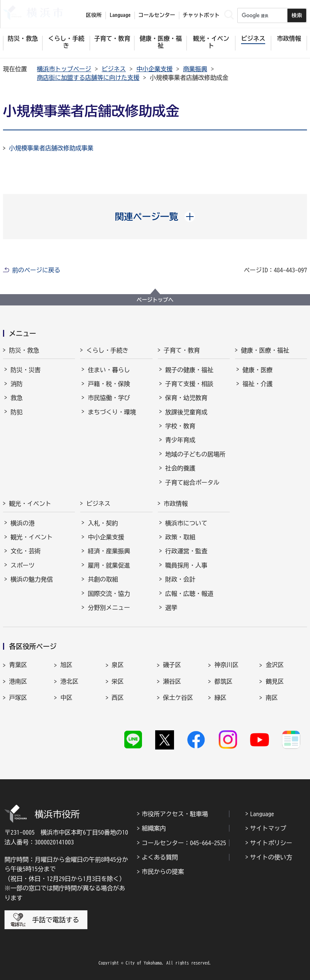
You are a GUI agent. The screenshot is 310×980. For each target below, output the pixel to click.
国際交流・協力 (109, 594)
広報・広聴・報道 (189, 594)
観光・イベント (30, 504)
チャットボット (201, 15)
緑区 (220, 698)
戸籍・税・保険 (109, 384)
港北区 (69, 681)
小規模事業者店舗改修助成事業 (51, 148)
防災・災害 (26, 370)
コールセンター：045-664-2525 (184, 843)
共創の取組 (103, 579)
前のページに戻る (36, 270)
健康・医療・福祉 (265, 350)
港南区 (18, 681)
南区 (272, 698)
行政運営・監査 (186, 551)
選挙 (171, 608)
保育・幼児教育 (186, 398)
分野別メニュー (109, 608)
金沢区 (275, 665)
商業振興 (195, 69)
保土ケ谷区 (178, 698)
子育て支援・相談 (189, 384)
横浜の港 (23, 523)
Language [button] (120, 15)
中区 (66, 698)
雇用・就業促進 (109, 565)
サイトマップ (268, 828)
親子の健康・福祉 (189, 370)
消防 (17, 384)
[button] (155, 217)
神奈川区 (226, 665)
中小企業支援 (154, 69)
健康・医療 (258, 370)
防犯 (17, 412)
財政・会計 (180, 579)
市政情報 (176, 504)
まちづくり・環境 (112, 412)
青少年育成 (180, 440)
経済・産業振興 (109, 551)
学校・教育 (180, 426)
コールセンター (157, 15)
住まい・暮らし (109, 370)
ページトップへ (155, 300)
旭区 (66, 665)
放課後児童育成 (186, 412)
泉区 (118, 665)
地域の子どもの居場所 (195, 454)
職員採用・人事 (186, 565)
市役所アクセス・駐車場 (175, 814)
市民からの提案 (163, 872)
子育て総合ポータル (192, 482)
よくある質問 (160, 857)
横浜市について (186, 523)
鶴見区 (275, 681)
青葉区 (18, 665)
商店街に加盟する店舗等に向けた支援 (88, 78)
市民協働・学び (109, 398)
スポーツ (23, 565)
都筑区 (223, 681)
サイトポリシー (271, 843)
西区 (118, 698)
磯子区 (172, 665)
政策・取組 (180, 537)
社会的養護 (180, 468)
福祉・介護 (258, 384)
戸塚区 (18, 698)
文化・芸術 (26, 551)
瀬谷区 (172, 681)
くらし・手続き (107, 350)
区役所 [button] (94, 15)
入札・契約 (103, 523)
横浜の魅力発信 (32, 579)
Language (262, 814)
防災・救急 (24, 350)
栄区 (118, 681)
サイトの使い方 (271, 857)
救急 (17, 398)
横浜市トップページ (64, 69)
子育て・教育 (182, 350)
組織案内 (154, 828)
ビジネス (114, 69)
